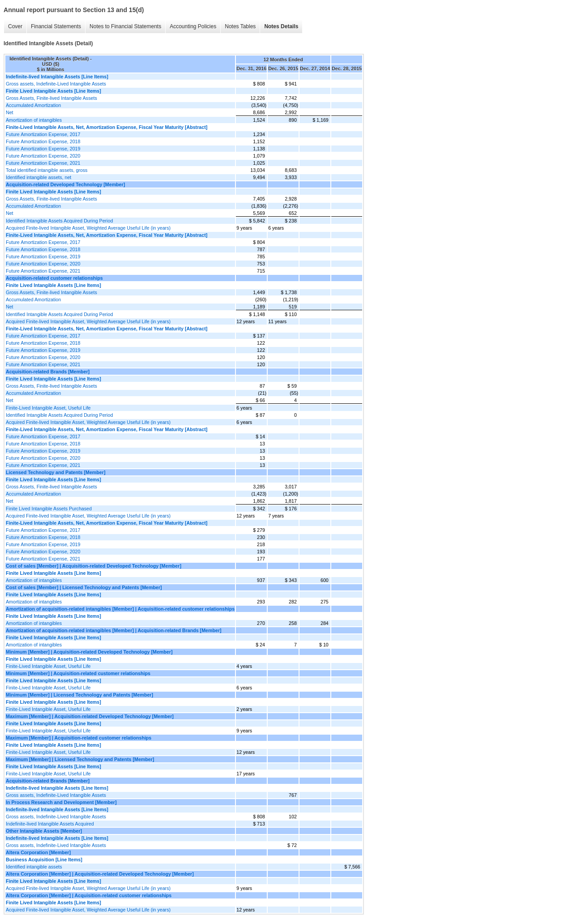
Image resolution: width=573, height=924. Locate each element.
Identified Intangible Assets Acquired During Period (59, 221)
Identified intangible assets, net (38, 177)
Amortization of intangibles (34, 120)
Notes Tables (240, 26)
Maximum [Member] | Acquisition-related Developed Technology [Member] (90, 716)
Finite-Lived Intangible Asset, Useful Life (48, 408)
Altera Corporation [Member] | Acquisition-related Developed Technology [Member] (100, 874)
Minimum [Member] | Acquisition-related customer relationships (78, 673)
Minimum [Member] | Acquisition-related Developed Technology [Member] (89, 652)
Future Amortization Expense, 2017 (43, 134)
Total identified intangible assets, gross (47, 170)
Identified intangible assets (34, 867)
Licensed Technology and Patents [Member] (56, 472)
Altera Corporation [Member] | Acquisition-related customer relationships (89, 895)
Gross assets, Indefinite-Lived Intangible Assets (56, 84)
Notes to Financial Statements (125, 26)
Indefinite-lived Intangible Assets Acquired (50, 824)
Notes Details (281, 26)
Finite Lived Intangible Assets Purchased (49, 509)
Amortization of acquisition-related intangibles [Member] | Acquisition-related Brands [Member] (114, 630)
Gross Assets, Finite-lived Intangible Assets (51, 98)
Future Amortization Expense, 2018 (43, 141)
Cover (15, 26)
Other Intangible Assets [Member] (44, 831)
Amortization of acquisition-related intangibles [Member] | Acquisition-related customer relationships (120, 609)
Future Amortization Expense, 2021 (43, 163)
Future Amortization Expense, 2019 (43, 149)
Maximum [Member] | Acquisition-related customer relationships (79, 738)
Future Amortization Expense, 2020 (43, 156)
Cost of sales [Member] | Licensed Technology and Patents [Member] (84, 587)
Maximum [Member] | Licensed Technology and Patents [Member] (80, 759)
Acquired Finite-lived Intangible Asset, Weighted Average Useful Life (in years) (88, 228)
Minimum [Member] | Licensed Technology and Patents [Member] (79, 695)
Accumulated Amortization (33, 105)
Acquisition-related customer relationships (54, 278)
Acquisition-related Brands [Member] (48, 372)
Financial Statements (56, 26)
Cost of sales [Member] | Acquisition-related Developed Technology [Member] (94, 566)
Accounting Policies (193, 26)
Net (10, 112)
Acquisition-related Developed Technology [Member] (65, 184)
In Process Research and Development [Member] (61, 802)
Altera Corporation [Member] (38, 852)
